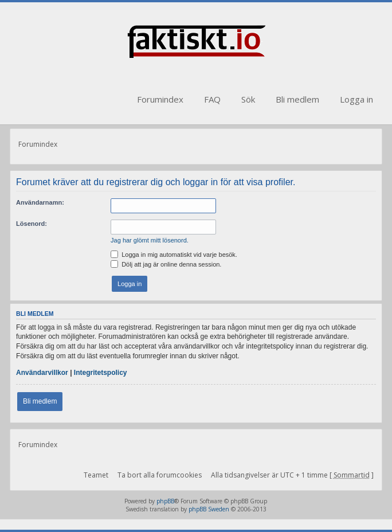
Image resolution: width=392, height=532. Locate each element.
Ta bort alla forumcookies (160, 475)
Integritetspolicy (101, 373)
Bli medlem (297, 99)
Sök (248, 99)
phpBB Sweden (209, 509)
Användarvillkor (42, 373)
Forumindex (160, 99)
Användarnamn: (40, 202)
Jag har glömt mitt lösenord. (150, 240)
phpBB (165, 501)
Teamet (96, 475)
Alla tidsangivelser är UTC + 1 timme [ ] (292, 475)
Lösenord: (32, 224)
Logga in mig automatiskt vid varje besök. (174, 255)
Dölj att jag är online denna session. (166, 264)
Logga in (356, 99)
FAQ (212, 99)
